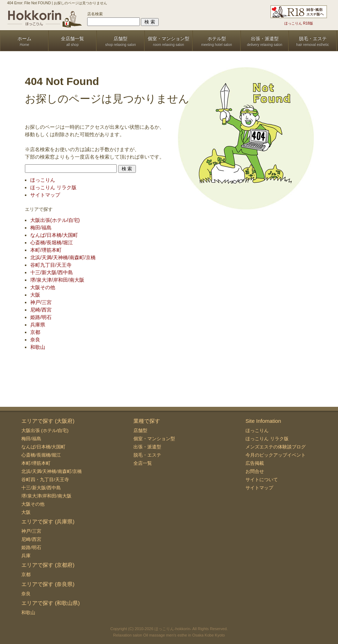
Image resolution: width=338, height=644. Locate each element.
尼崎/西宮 (41, 310)
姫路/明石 (41, 317)
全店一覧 (143, 463)
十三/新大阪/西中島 (52, 272)
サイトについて (262, 480)
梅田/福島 (41, 228)
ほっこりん (43, 180)
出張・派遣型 (147, 447)
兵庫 (26, 556)
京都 (35, 332)
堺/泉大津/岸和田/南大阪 (57, 280)
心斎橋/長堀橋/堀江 (52, 243)
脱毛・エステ (147, 455)
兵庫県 (38, 325)
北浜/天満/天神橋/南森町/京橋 (63, 257)
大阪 (35, 295)
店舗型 (140, 430)
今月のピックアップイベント (276, 455)
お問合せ (255, 471)
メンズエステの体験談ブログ (276, 447)
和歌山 (38, 347)
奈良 (35, 340)
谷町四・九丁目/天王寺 (45, 480)
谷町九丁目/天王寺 (51, 265)
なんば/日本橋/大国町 (54, 235)
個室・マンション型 (154, 439)
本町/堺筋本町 (46, 250)
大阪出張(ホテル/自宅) (55, 220)
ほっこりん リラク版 (53, 187)
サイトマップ (45, 195)
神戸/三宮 (41, 302)
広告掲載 (255, 463)
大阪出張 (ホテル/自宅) (45, 430)
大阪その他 (43, 287)
